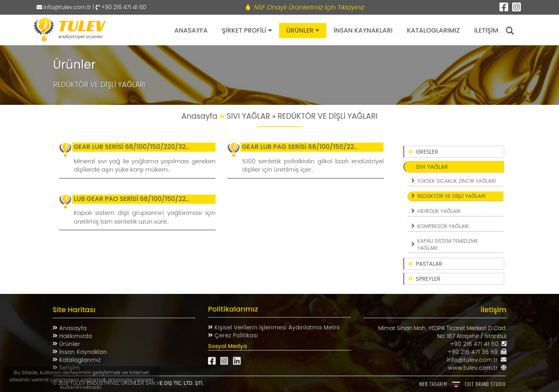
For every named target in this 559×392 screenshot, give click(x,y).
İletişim (66, 368)
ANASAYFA (191, 30)
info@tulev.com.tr (64, 7)
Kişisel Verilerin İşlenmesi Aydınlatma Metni (276, 324)
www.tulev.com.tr (476, 368)
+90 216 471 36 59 (476, 352)
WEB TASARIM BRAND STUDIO (463, 384)
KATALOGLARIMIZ (433, 30)
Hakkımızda (72, 336)
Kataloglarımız (76, 360)
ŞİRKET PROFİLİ (247, 30)
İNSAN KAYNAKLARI (363, 30)
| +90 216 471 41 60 (119, 7)
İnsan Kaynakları (79, 352)
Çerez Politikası (235, 332)
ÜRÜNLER (303, 30)
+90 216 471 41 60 (478, 344)
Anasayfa (69, 328)
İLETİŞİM (486, 30)
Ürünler (66, 344)
